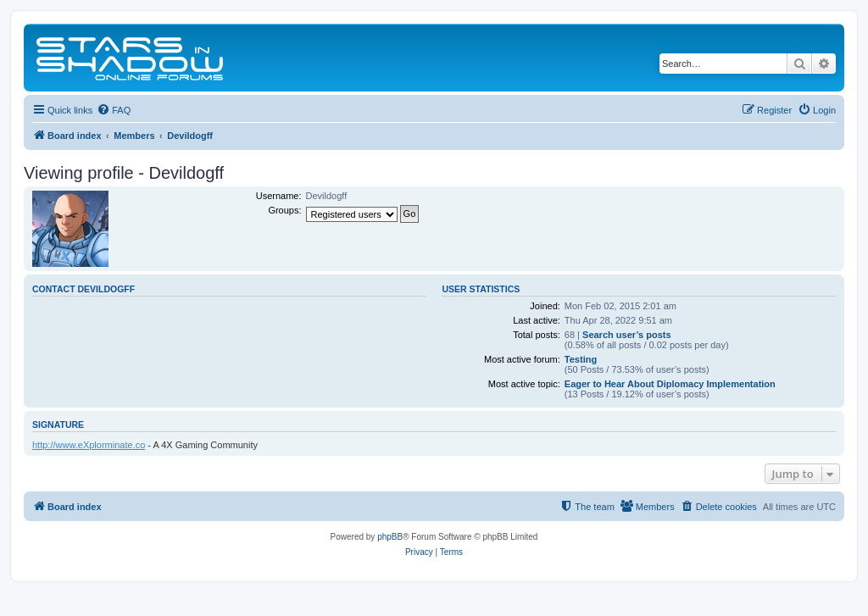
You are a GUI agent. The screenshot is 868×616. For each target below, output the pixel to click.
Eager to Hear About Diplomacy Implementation (670, 384)
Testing (581, 359)
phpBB (390, 537)
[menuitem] (114, 110)
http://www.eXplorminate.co (89, 445)
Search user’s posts (627, 335)
